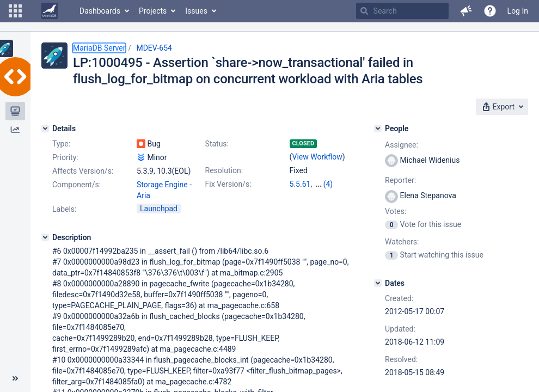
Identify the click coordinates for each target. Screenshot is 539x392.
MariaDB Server (99, 48)
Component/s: (76, 185)
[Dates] (378, 283)
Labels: (64, 209)
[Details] (45, 128)
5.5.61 (300, 184)
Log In (518, 11)
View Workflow (317, 157)
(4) (328, 184)
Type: (61, 144)
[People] (378, 128)
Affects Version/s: (83, 171)
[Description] (45, 237)
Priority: (65, 157)
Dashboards (100, 11)
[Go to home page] (50, 11)
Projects (153, 11)
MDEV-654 (154, 48)
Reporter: (400, 180)
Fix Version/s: (228, 184)
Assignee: (402, 145)
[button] (15, 11)
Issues (196, 11)
